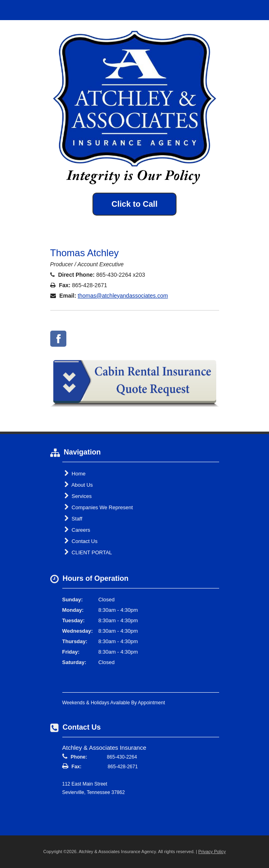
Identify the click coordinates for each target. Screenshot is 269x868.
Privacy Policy (212, 852)
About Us (79, 485)
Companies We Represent (99, 507)
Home (75, 473)
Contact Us (81, 541)
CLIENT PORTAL (88, 552)
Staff (73, 518)
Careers (77, 530)
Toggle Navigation (256, 10)
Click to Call (134, 204)
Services (78, 496)
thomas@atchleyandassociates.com (123, 296)
